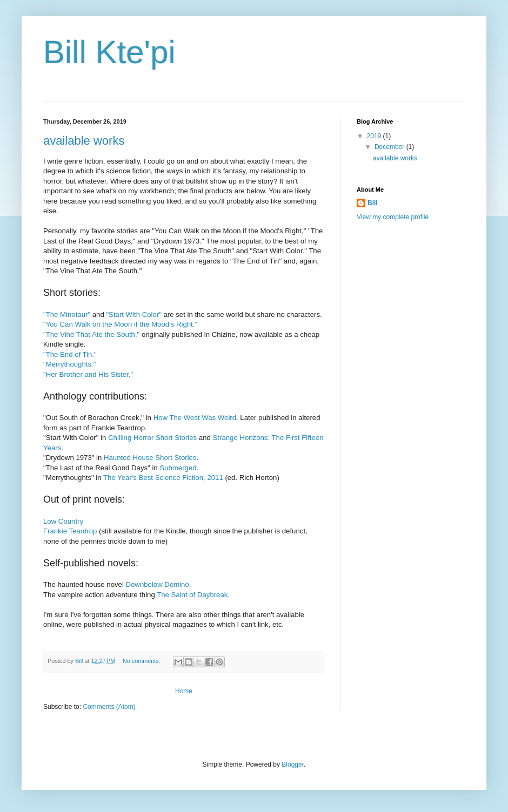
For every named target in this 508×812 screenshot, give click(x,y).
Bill (373, 203)
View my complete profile (393, 217)
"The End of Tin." (70, 354)
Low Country (63, 521)
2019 (375, 136)
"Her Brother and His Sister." (88, 374)
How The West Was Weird (195, 418)
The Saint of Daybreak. (193, 595)
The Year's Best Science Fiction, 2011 (163, 478)
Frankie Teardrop (70, 531)
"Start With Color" (133, 314)
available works (84, 141)
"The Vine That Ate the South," (91, 334)
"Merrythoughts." (69, 364)
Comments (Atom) (109, 707)
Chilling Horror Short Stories (152, 438)
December (390, 147)
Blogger (293, 764)
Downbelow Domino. (159, 584)
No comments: (142, 661)
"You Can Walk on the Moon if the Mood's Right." (120, 324)
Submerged (178, 468)
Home (184, 691)
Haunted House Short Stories (150, 458)
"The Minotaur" (67, 314)
